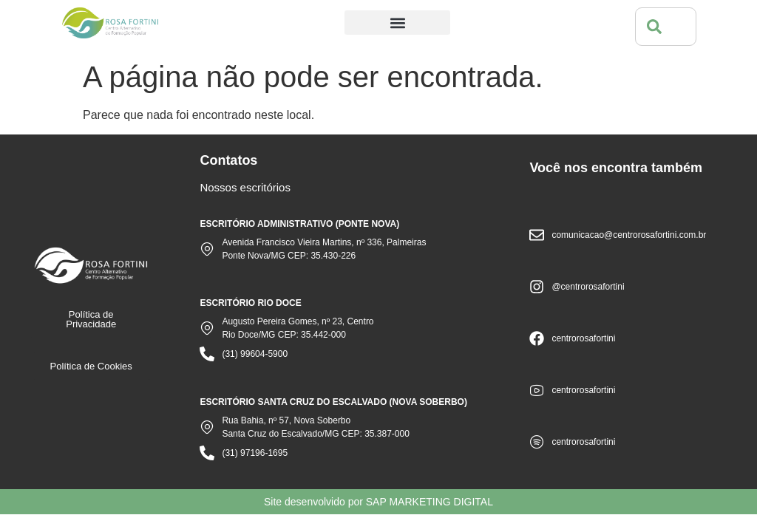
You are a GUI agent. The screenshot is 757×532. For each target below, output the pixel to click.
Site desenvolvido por (378, 502)
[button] (397, 23)
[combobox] (665, 27)
